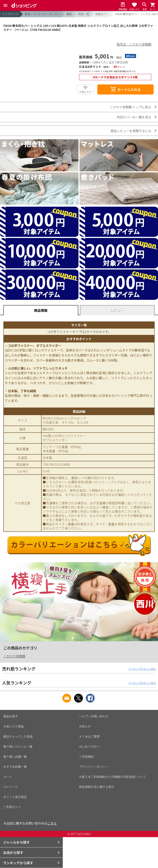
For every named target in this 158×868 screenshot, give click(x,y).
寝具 (69, 14)
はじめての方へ (89, 746)
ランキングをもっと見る (142, 669)
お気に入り (85, 92)
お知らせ (85, 726)
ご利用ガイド (12, 807)
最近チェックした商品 (18, 736)
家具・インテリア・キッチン (42, 14)
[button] (5, 602)
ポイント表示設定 (15, 797)
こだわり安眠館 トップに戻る (131, 107)
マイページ (11, 787)
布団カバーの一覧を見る (134, 117)
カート (8, 777)
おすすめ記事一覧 (15, 767)
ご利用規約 (86, 757)
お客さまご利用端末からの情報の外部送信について (113, 777)
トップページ (10, 14)
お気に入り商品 (14, 726)
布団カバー (102, 14)
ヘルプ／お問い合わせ (94, 716)
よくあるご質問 (89, 736)
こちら (52, 823)
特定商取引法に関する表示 (97, 787)
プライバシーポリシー (94, 767)
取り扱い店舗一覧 (15, 757)
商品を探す (11, 716)
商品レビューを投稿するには (131, 131)
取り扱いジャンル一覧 (18, 746)
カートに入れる (125, 89)
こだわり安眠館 (14, 656)
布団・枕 (83, 14)
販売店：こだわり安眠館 (134, 44)
